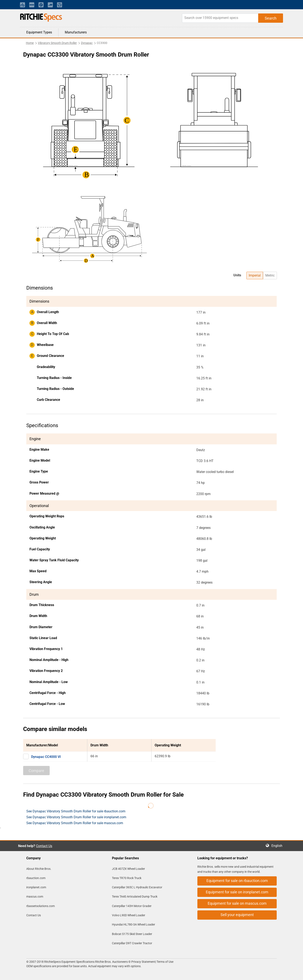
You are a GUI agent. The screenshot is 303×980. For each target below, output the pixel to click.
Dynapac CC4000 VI (46, 757)
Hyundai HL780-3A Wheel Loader (134, 924)
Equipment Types (39, 32)
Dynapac (87, 43)
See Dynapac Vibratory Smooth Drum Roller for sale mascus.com (75, 823)
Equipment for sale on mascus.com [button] (237, 903)
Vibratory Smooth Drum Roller (57, 43)
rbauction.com (36, 878)
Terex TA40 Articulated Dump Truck (135, 897)
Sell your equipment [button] (237, 915)
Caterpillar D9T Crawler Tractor (132, 943)
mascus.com (35, 897)
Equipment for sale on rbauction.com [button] (237, 881)
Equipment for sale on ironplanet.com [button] (237, 892)
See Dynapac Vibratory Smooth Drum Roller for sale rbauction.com (76, 811)
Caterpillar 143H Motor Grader (132, 906)
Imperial (255, 275)
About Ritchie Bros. (39, 869)
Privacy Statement (143, 962)
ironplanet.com (36, 887)
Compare (36, 771)
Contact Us (44, 846)
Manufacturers (76, 32)
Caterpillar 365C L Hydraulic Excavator (137, 887)
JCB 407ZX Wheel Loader (128, 869)
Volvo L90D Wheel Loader (129, 915)
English (278, 846)
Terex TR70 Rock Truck (127, 878)
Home (30, 43)
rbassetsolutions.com (41, 906)
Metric (270, 275)
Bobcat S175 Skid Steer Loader (132, 934)
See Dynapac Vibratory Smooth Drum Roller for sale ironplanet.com (76, 817)
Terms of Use (165, 962)
